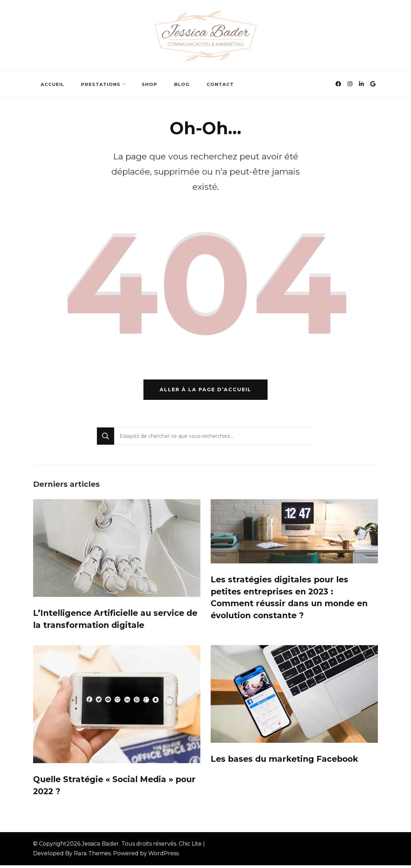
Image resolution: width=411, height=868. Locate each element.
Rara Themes (92, 856)
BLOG (182, 84)
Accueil (52, 84)
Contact (220, 84)
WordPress (163, 856)
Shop (149, 84)
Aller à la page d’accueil (205, 391)
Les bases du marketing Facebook (286, 761)
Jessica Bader (100, 846)
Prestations (101, 84)
